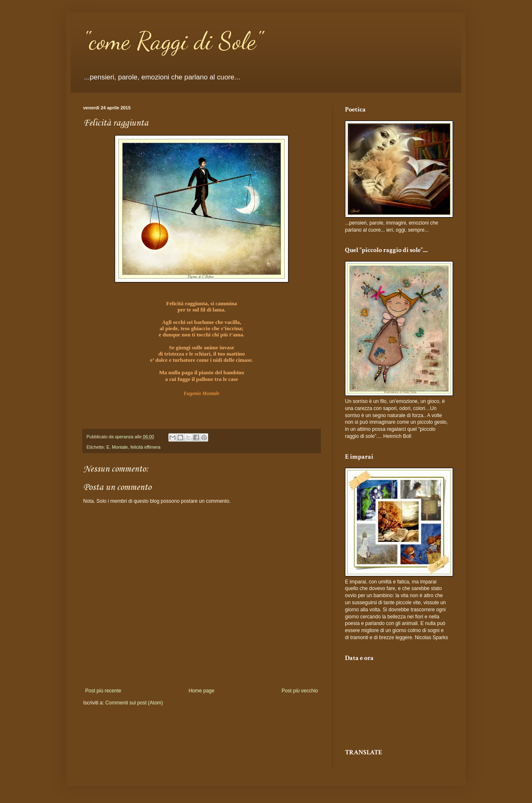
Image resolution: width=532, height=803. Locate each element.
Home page (202, 691)
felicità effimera (145, 447)
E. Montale (117, 447)
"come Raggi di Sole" (173, 41)
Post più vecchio (300, 691)
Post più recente (103, 691)
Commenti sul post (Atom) (134, 703)
